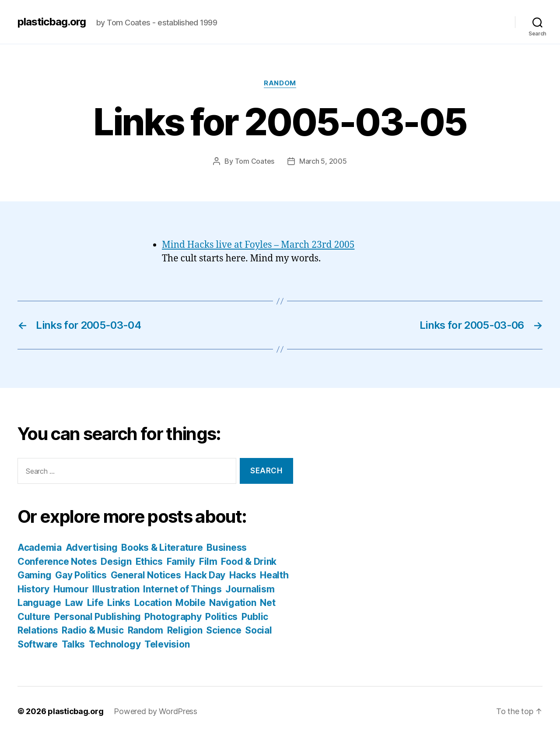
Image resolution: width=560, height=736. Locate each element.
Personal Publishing (98, 617)
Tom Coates (255, 161)
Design (116, 562)
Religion (185, 630)
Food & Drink (249, 562)
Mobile (190, 603)
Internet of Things (182, 589)
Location (153, 603)
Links (119, 603)
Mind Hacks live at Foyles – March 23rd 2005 (258, 245)
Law (74, 603)
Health (274, 575)
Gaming (34, 575)
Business (227, 548)
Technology (115, 644)
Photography (173, 617)
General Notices (146, 575)
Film (208, 562)
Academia (40, 548)
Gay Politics (81, 575)
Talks (73, 644)
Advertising (92, 548)
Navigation (233, 603)
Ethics (149, 562)
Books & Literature (162, 548)
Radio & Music (93, 630)
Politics (221, 617)
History (33, 589)
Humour (71, 589)
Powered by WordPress (156, 711)
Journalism (250, 589)
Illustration (116, 589)
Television (167, 644)
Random (280, 83)
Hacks (243, 575)
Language (39, 603)
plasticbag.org (52, 22)
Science (224, 630)
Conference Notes (57, 562)
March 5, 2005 (323, 161)
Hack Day (205, 575)
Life (95, 603)
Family (181, 562)
